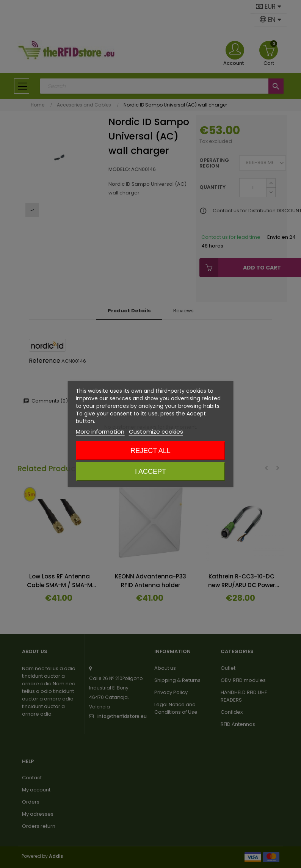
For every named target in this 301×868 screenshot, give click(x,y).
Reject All (150, 451)
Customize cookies (156, 432)
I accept (150, 472)
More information (100, 432)
